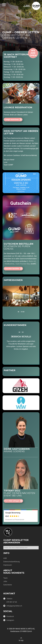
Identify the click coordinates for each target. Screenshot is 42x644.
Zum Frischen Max (23, 264)
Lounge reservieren (12, 120)
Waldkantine (10, 264)
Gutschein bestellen (12, 269)
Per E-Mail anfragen (12, 501)
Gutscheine (8, 585)
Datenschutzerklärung (11, 562)
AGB (5, 558)
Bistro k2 (32, 261)
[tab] (18, 312)
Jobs (5, 581)
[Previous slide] (6, 298)
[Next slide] (36, 298)
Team (5, 578)
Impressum (8, 565)
